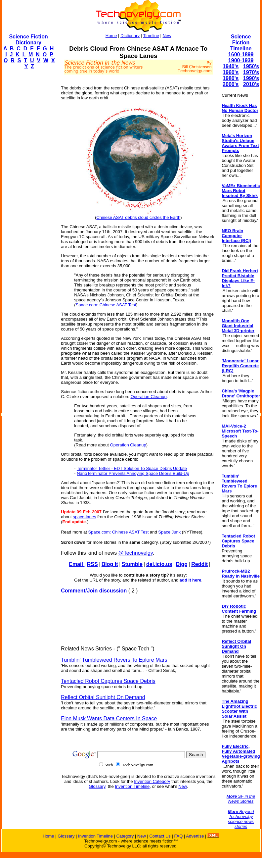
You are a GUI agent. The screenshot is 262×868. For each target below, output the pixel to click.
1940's (231, 66)
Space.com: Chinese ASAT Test (106, 305)
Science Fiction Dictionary (28, 40)
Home (111, 36)
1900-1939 (241, 60)
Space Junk (169, 532)
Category (125, 836)
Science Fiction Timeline (241, 43)
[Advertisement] (28, 174)
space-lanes (84, 517)
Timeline (151, 36)
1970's (251, 72)
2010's (251, 84)
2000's (231, 84)
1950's (251, 66)
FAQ (178, 836)
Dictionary (130, 36)
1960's (231, 72)
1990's (251, 78)
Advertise (195, 836)
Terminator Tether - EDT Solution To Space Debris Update (132, 468)
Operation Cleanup (148, 397)
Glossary (97, 786)
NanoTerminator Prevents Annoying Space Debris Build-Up (133, 473)
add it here (191, 580)
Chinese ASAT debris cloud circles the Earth (138, 217)
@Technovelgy (136, 553)
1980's (231, 78)
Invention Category (152, 781)
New (167, 36)
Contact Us (160, 836)
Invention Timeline (132, 786)
